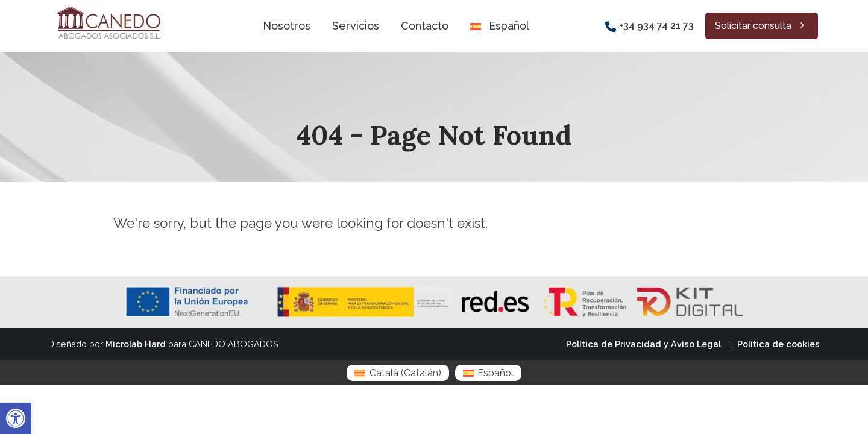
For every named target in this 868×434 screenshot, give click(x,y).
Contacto (425, 26)
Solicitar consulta (762, 26)
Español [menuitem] (495, 373)
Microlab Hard (136, 344)
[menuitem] (398, 373)
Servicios (356, 26)
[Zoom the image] (108, 7)
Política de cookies (778, 344)
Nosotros (287, 26)
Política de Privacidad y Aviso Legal (643, 344)
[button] (16, 418)
